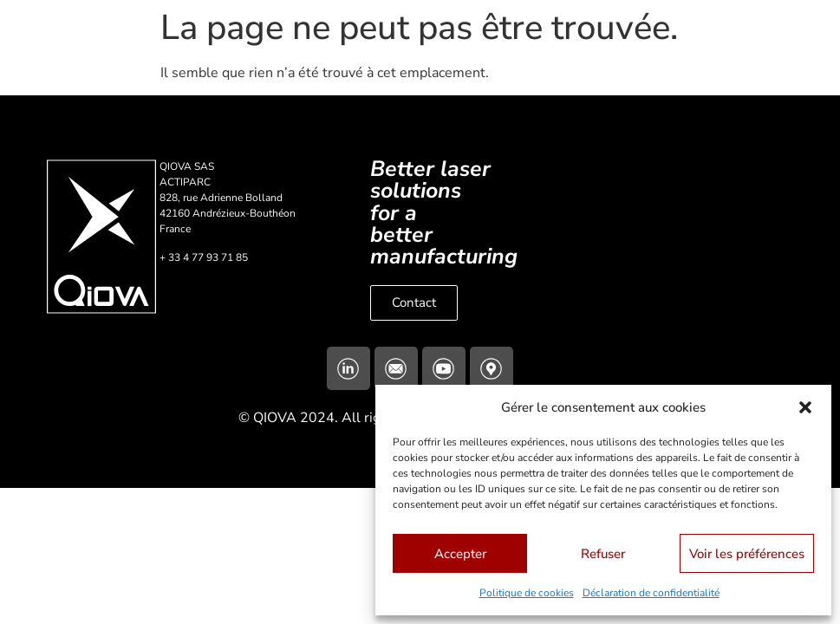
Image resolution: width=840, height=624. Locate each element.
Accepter (460, 554)
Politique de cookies (527, 593)
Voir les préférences (747, 554)
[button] (805, 407)
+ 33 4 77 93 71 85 (204, 257)
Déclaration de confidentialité (651, 593)
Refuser (603, 554)
